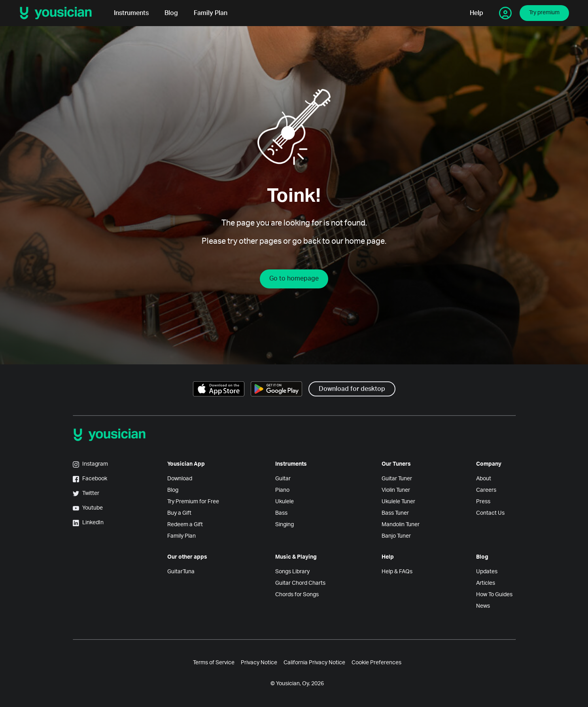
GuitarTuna (181, 572)
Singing (285, 525)
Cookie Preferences (376, 663)
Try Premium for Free (193, 502)
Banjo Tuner (396, 536)
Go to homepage (294, 279)
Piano (282, 490)
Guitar (283, 479)
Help (476, 13)
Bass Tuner (395, 513)
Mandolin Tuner (401, 525)
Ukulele (285, 502)
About (484, 479)
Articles (486, 583)
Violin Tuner (396, 490)
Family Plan (211, 13)
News (483, 606)
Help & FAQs (397, 572)
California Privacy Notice (314, 663)
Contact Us (490, 513)
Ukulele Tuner (398, 502)
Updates (487, 572)
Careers (486, 490)
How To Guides (494, 595)
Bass (281, 513)
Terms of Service (214, 663)
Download (180, 479)
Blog (171, 13)
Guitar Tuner (397, 479)
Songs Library (292, 572)
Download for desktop (352, 389)
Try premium (544, 13)
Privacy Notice (259, 663)
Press (483, 502)
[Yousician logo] (59, 13)
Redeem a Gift (185, 525)
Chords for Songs (297, 595)
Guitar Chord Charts (300, 583)
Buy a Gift (179, 513)
